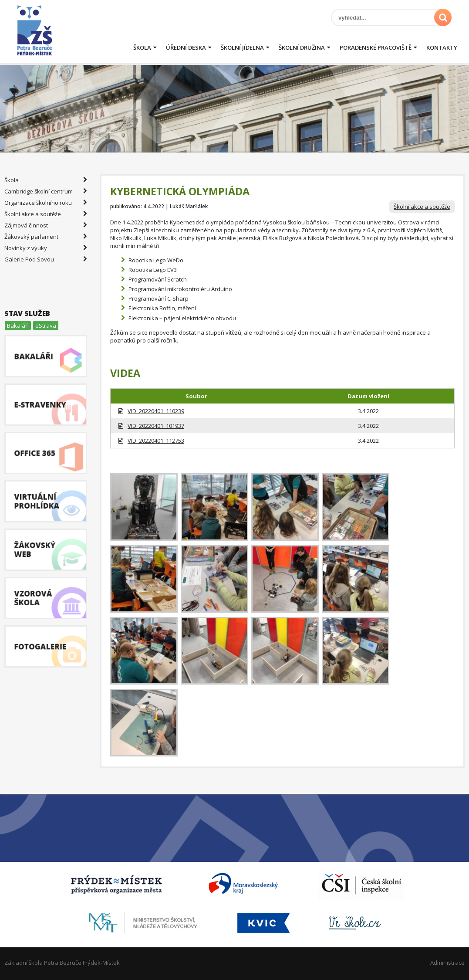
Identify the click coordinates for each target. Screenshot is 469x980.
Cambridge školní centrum (46, 191)
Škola (142, 47)
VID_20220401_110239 (156, 411)
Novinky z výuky (46, 248)
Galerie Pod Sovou (46, 259)
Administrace (447, 963)
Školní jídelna (242, 47)
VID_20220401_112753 (156, 441)
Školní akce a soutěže (422, 207)
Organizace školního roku (46, 203)
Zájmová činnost (46, 225)
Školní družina (302, 47)
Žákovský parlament (46, 237)
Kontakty (442, 47)
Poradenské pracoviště (376, 47)
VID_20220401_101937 (156, 426)
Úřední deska (186, 47)
